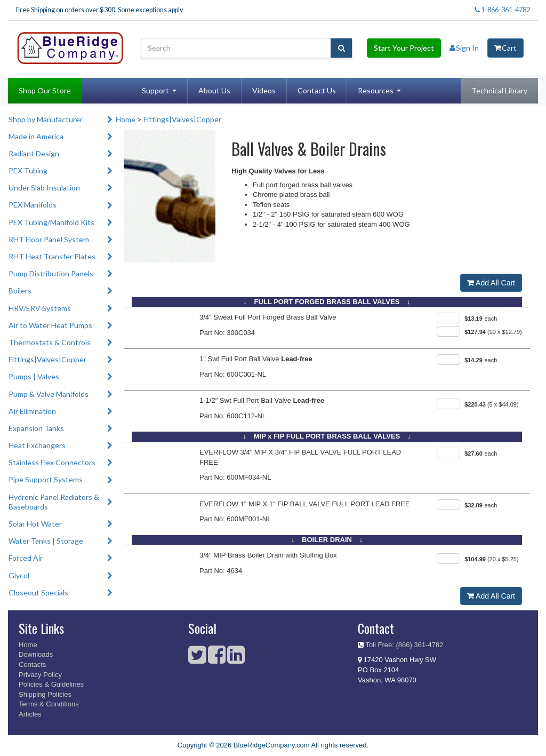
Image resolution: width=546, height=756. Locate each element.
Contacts (32, 665)
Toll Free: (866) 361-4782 (404, 645)
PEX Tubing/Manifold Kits (51, 222)
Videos (264, 90)
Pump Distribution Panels (51, 273)
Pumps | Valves (34, 376)
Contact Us (317, 90)
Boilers (20, 291)
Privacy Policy (40, 675)
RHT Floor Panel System (49, 239)
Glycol (19, 575)
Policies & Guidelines (51, 684)
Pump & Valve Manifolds (49, 394)
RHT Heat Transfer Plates (52, 256)
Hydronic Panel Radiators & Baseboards (54, 502)
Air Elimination (32, 411)
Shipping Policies (45, 694)
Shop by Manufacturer (46, 119)
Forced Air (26, 558)
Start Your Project (404, 48)
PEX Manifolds (33, 205)
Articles (30, 714)
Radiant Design (34, 153)
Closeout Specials (38, 592)
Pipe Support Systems (46, 479)
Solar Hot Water (35, 524)
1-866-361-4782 (502, 10)
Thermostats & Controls (50, 342)
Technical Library (499, 90)
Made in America (36, 136)
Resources (376, 90)
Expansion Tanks (36, 428)
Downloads (36, 654)
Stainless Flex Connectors (52, 462)
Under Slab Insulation (44, 188)
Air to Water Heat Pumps (50, 325)
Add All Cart (491, 283)
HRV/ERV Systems (40, 308)
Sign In (464, 48)
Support (155, 90)
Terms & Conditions (49, 704)
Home (126, 119)
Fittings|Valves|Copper (47, 359)
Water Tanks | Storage (46, 541)
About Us (214, 90)
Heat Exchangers (37, 445)
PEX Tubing (28, 170)
